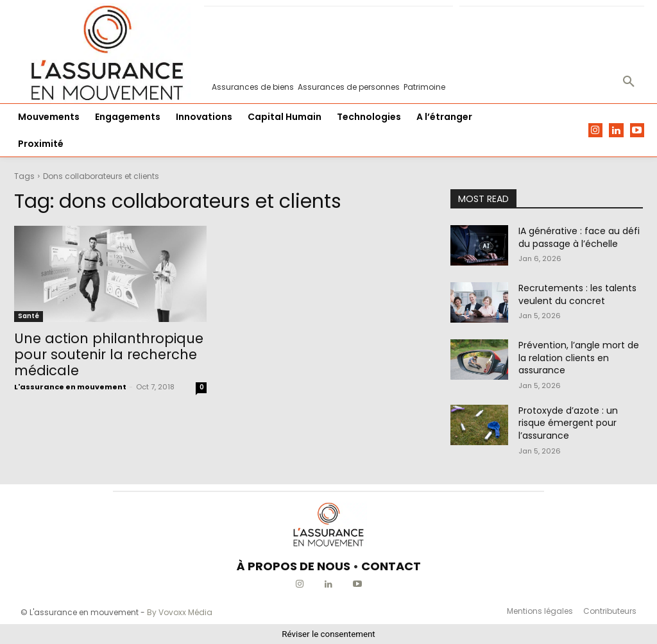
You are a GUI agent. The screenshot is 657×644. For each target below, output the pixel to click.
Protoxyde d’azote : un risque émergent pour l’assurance (568, 423)
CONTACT (391, 566)
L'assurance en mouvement (70, 387)
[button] (629, 82)
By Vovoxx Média (180, 612)
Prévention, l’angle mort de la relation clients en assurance (579, 358)
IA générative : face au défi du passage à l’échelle (579, 237)
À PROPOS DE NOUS (294, 566)
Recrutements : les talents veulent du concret (577, 294)
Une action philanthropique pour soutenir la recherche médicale (109, 354)
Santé (29, 316)
